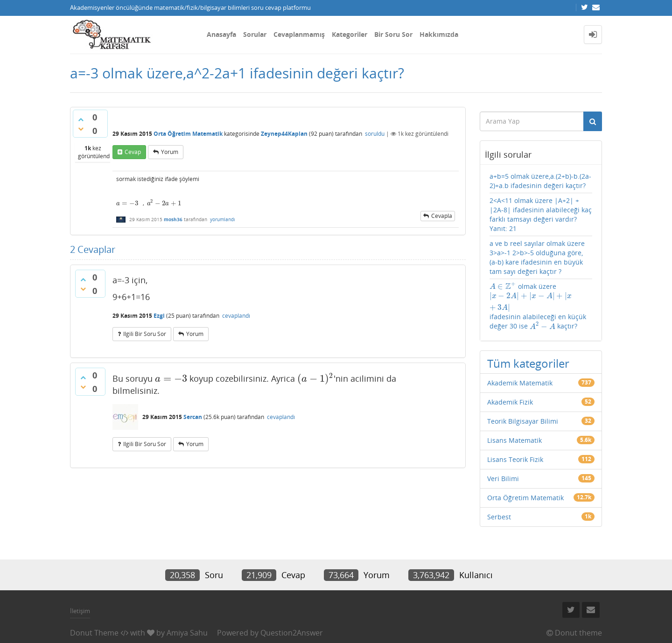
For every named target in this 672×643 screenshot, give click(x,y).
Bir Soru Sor (393, 34)
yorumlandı (223, 219)
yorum (170, 152)
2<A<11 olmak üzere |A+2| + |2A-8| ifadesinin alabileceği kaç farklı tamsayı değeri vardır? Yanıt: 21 (541, 214)
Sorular (255, 34)
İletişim (80, 611)
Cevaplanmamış (299, 34)
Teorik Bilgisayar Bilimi (523, 421)
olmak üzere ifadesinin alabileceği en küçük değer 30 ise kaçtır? (538, 307)
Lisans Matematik (514, 440)
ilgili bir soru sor (145, 334)
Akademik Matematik (520, 383)
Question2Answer (292, 633)
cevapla (442, 216)
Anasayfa (221, 34)
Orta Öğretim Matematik (188, 134)
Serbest (499, 517)
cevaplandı (236, 316)
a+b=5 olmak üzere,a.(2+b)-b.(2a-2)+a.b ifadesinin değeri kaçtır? (540, 181)
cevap (133, 152)
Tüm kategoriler (528, 363)
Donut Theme (94, 633)
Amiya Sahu (187, 633)
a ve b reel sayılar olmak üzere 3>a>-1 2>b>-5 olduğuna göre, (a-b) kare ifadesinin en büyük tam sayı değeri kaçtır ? (537, 257)
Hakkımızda (439, 34)
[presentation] (127, 203)
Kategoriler (350, 34)
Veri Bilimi (503, 479)
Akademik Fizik (510, 402)
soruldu (375, 134)
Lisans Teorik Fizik (515, 459)
